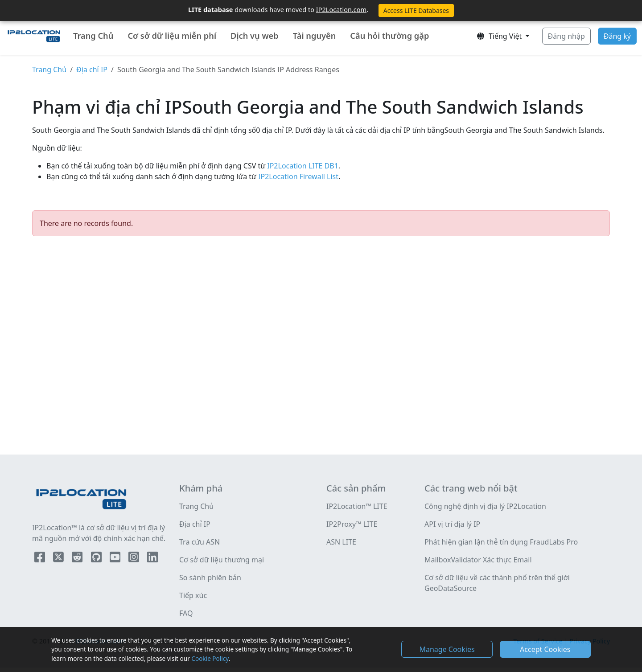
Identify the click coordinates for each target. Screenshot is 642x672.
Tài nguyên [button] (315, 36)
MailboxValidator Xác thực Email (478, 560)
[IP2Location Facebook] (41, 559)
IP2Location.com (341, 9)
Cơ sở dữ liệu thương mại (222, 560)
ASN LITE (341, 542)
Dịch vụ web (255, 36)
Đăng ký (617, 36)
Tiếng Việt (500, 36)
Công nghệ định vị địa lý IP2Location (485, 506)
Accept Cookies (545, 649)
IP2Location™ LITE (357, 506)
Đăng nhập (566, 36)
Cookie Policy (210, 658)
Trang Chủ (93, 36)
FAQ (186, 613)
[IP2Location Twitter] (59, 559)
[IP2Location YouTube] (116, 559)
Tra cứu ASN (200, 542)
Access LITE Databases (416, 10)
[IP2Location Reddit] (78, 559)
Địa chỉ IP (92, 70)
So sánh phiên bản (210, 578)
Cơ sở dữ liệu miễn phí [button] (172, 36)
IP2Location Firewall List (297, 176)
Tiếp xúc (193, 595)
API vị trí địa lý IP (452, 524)
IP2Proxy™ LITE (352, 524)
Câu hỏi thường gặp (389, 36)
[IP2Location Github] (97, 559)
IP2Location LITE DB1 (302, 166)
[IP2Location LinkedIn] (152, 559)
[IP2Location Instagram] (135, 559)
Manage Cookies (447, 649)
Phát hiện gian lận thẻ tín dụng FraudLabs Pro (501, 542)
